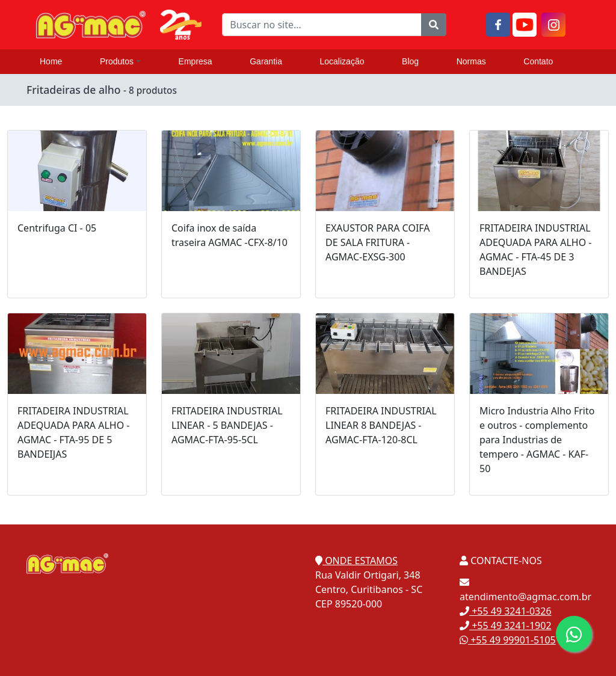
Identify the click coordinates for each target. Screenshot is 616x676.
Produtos (120, 61)
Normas (471, 61)
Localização (342, 61)
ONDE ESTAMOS (356, 561)
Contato (538, 61)
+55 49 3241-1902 (506, 625)
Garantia (266, 61)
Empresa (196, 61)
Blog (410, 61)
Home (51, 61)
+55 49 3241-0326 (506, 611)
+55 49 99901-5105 (508, 640)
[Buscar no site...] (322, 25)
